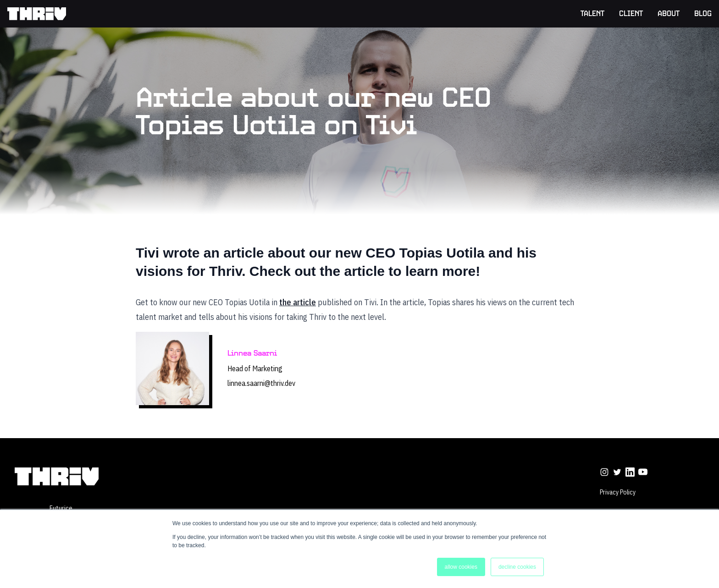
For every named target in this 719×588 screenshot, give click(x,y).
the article (298, 302)
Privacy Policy (618, 492)
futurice (61, 508)
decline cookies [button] (517, 567)
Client (631, 14)
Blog (703, 14)
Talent (592, 14)
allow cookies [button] (461, 567)
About (669, 14)
